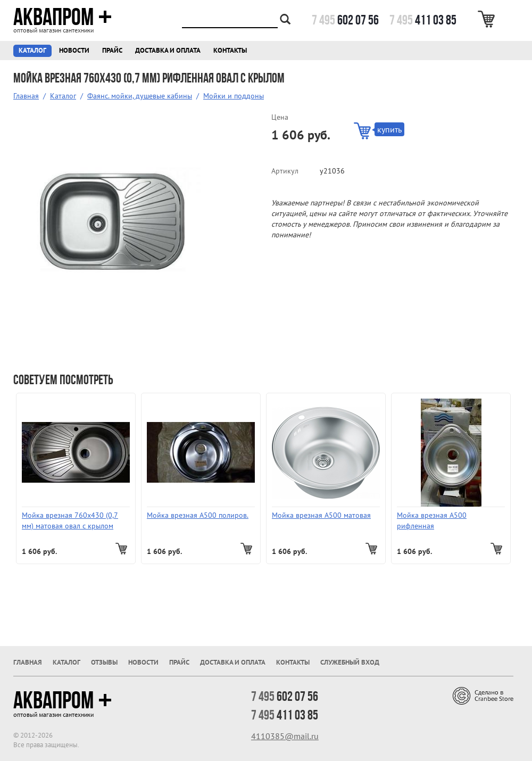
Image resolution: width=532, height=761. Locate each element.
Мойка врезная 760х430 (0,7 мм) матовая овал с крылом (70, 520)
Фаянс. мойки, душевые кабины (140, 96)
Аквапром (63, 17)
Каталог (32, 50)
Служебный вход (350, 662)
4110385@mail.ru (285, 736)
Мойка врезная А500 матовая (321, 515)
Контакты (230, 50)
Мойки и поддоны (234, 96)
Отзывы (104, 662)
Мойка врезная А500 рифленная (432, 520)
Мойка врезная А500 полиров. (198, 515)
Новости (74, 50)
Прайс (112, 50)
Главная (26, 96)
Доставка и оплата (168, 50)
